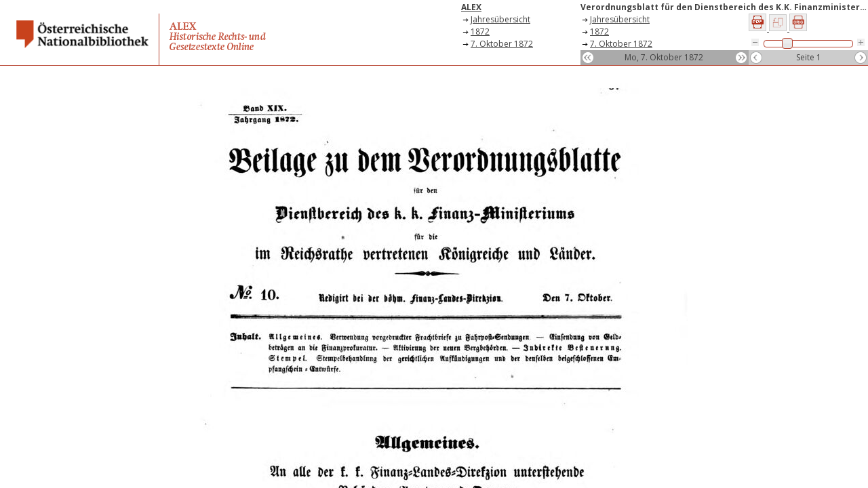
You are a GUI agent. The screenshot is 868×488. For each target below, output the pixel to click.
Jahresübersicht (500, 19)
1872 (480, 32)
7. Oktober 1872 (502, 44)
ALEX (471, 7)
